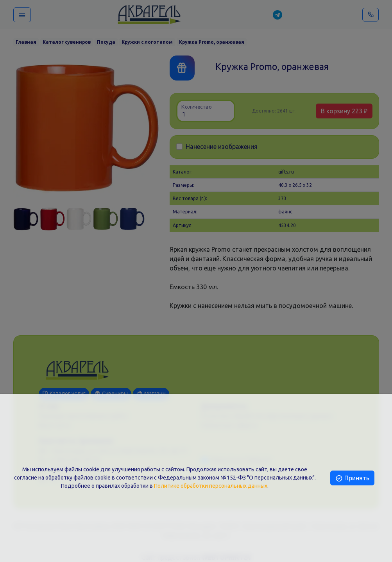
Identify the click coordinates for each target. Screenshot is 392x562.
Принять (352, 478)
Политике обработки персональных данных (211, 486)
